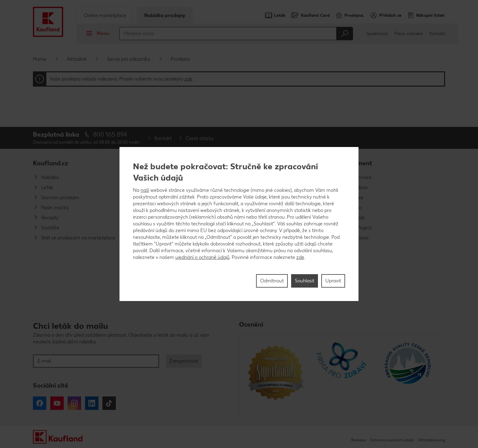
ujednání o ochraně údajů (202, 257)
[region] (239, 224)
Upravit (333, 281)
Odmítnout (272, 281)
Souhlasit (305, 281)
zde (300, 257)
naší (145, 190)
